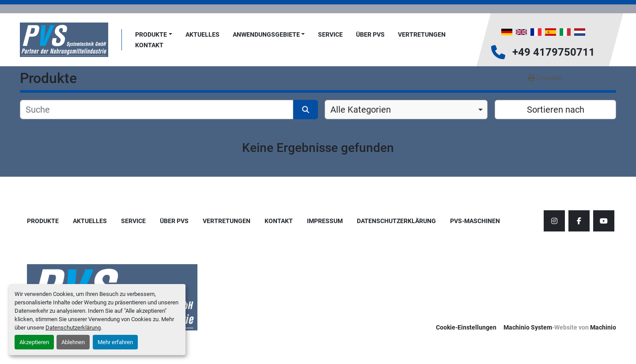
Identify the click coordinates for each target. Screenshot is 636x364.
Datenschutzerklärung (73, 328)
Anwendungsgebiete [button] (266, 34)
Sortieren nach (556, 110)
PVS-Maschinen (475, 221)
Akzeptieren (34, 342)
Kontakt (149, 45)
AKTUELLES (203, 34)
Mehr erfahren (115, 342)
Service (330, 34)
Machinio (603, 327)
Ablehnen (73, 342)
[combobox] (406, 110)
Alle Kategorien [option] (361, 110)
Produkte (151, 34)
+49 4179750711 (554, 52)
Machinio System (528, 327)
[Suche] (157, 110)
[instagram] (554, 221)
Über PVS (370, 34)
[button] (154, 35)
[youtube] (604, 221)
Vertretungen (422, 34)
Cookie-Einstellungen (466, 327)
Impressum (325, 221)
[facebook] (579, 221)
